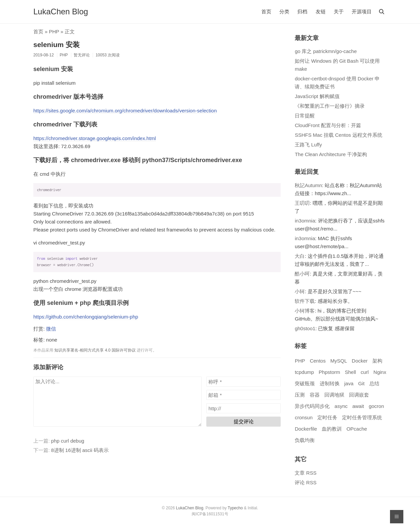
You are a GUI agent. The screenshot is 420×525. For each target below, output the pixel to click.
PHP (54, 32)
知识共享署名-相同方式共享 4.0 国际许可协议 (95, 350)
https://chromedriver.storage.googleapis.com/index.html (95, 138)
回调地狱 (334, 395)
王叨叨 (302, 203)
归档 (302, 12)
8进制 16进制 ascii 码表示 (80, 450)
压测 (300, 395)
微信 (51, 329)
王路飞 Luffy (308, 145)
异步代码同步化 (312, 406)
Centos (318, 361)
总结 (374, 383)
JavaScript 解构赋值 (317, 96)
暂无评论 (82, 55)
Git (361, 383)
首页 (266, 12)
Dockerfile (306, 429)
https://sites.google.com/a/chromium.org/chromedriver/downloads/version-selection (125, 111)
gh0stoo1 (305, 328)
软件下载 (305, 301)
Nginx (380, 372)
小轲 (300, 291)
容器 (315, 395)
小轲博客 (305, 311)
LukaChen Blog (61, 12)
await (358, 406)
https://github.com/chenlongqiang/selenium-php (86, 317)
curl (365, 372)
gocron (376, 406)
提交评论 (244, 421)
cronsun (303, 417)
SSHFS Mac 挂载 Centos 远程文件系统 (338, 135)
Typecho (235, 508)
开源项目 (362, 12)
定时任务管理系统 (362, 417)
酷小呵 (302, 274)
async (341, 406)
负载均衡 (305, 440)
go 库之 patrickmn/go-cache (326, 51)
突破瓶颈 (305, 383)
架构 (377, 361)
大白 (300, 256)
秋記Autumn (308, 185)
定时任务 (327, 417)
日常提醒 (305, 116)
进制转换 (330, 383)
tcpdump (304, 372)
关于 (339, 12)
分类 (284, 12)
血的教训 (332, 429)
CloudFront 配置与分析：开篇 (328, 125)
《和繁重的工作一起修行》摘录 (330, 106)
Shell (350, 372)
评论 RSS (305, 482)
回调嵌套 (359, 395)
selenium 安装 (56, 45)
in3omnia (305, 221)
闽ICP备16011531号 (210, 514)
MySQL (339, 361)
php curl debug (67, 441)
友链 (321, 12)
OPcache (357, 429)
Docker (360, 361)
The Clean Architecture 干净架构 (331, 154)
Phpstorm (329, 372)
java (349, 383)
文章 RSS (305, 473)
